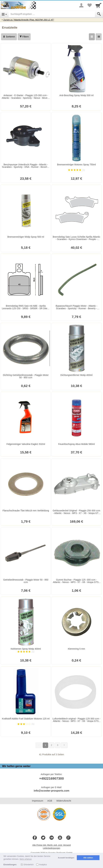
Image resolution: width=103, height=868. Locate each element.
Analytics (43, 865)
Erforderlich (29, 865)
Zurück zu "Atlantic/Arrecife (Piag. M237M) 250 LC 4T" (29, 20)
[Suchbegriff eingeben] (52, 14)
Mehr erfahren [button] (26, 859)
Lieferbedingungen (52, 848)
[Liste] (99, 37)
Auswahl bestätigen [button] (66, 858)
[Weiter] (64, 745)
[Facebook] (35, 838)
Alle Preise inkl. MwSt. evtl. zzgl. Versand (52, 845)
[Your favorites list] (89, 5)
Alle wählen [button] (88, 858)
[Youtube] (60, 838)
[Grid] (92, 37)
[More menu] (81, 5)
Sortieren (9, 37)
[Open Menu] (4, 14)
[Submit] (99, 14)
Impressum (38, 801)
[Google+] (68, 838)
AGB (50, 801)
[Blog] (52, 838)
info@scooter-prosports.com (51, 791)
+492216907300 (51, 778)
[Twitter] (43, 838)
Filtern (24, 37)
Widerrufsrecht (64, 801)
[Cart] (98, 5)
